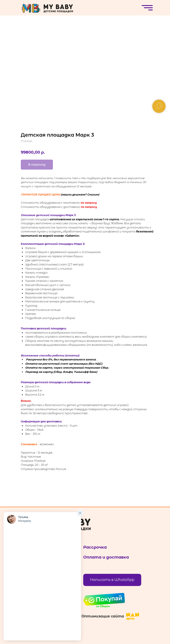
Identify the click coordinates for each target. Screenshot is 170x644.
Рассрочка (95, 547)
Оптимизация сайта (103, 616)
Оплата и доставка (106, 557)
